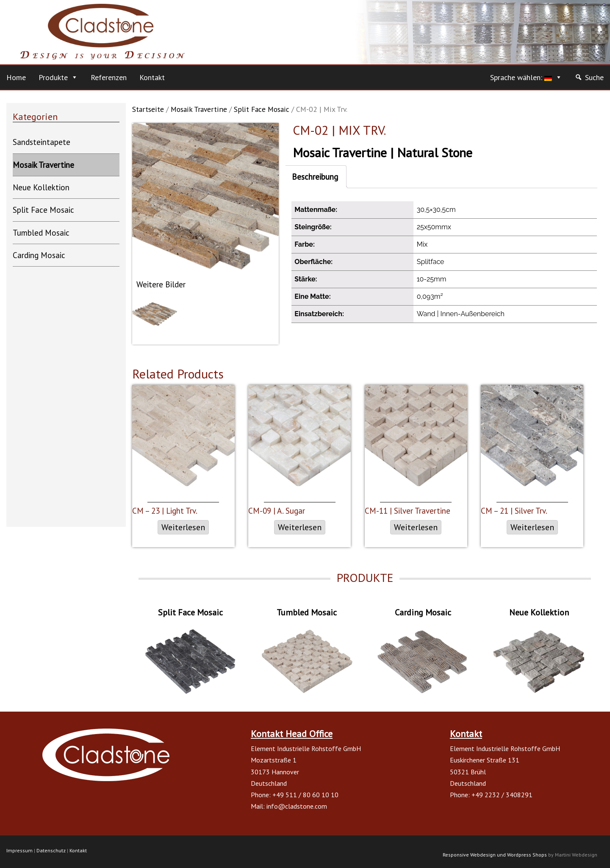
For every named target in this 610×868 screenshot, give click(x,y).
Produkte (53, 77)
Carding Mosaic (39, 255)
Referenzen (109, 77)
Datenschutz (51, 850)
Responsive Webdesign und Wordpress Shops (495, 855)
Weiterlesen (183, 527)
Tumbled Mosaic (41, 233)
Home (16, 77)
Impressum (19, 850)
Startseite (148, 109)
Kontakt (152, 77)
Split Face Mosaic (262, 109)
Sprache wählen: (521, 77)
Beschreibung (315, 177)
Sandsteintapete (42, 142)
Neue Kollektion (41, 187)
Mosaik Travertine (199, 109)
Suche (594, 77)
